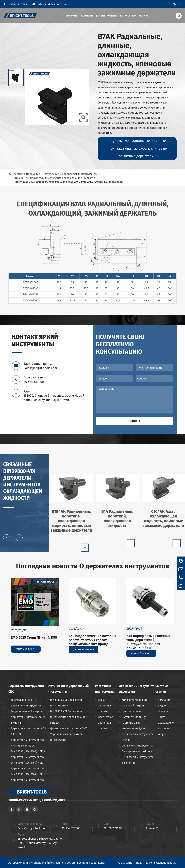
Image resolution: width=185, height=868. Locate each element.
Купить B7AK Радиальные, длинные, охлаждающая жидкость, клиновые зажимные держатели (139, 149)
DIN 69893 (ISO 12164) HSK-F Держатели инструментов (28, 766)
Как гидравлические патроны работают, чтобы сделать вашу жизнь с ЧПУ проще (92, 640)
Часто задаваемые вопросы (166, 723)
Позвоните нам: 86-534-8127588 (35, 380)
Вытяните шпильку (134, 717)
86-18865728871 (113, 828)
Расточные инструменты (105, 689)
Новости (163, 711)
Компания (88, 16)
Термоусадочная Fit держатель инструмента (26, 703)
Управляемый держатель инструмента (66, 737)
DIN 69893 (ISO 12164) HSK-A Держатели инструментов (28, 754)
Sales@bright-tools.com (49, 4)
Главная (18, 176)
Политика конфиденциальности (156, 863)
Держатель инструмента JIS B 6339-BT (28, 720)
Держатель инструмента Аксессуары (137, 689)
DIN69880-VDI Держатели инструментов (66, 703)
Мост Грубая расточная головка (105, 723)
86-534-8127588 (15, 4)
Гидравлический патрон (26, 711)
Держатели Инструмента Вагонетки (137, 760)
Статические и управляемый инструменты (70, 176)
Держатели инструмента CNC (26, 689)
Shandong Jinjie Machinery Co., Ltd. (55, 863)
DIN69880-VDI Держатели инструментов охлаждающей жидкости (54, 180)
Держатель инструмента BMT (68, 728)
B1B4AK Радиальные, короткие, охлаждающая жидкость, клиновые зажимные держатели (71, 523)
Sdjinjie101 (152, 828)
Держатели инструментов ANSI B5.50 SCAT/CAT (27, 743)
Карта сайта (125, 863)
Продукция (72, 16)
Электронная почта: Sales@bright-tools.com (40, 366)
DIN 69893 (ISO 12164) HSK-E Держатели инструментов (28, 777)
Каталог (125, 16)
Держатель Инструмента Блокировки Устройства (137, 748)
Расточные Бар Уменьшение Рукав (134, 726)
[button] (7, 540)
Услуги (100, 16)
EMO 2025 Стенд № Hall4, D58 (34, 637)
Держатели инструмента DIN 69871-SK (29, 731)
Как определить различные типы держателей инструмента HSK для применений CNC (148, 642)
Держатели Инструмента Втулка (137, 737)
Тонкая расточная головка (104, 706)
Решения (112, 16)
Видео (162, 706)
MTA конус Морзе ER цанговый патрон (134, 703)
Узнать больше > (26, 649)
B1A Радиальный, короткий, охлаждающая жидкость (117, 521)
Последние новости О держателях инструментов (92, 566)
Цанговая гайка (132, 711)
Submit (134, 421)
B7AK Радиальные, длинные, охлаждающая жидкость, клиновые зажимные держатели (68, 184)
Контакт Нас (140, 16)
